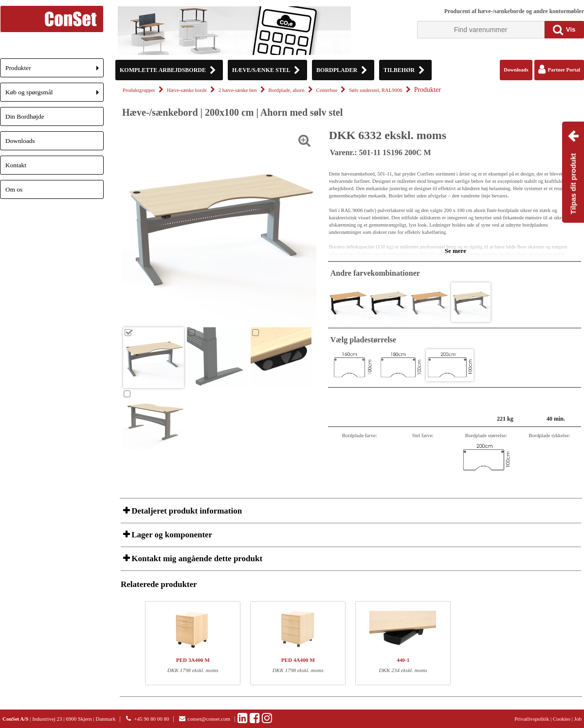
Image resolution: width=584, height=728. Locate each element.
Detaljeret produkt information (186, 511)
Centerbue (327, 90)
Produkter (55, 71)
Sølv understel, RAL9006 (375, 90)
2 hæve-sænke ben (238, 90)
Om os (14, 189)
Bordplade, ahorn (287, 90)
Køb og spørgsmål (55, 95)
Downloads (20, 141)
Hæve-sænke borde (187, 90)
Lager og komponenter (171, 535)
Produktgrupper (139, 90)
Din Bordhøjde (25, 116)
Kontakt (16, 165)
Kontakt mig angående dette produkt (196, 559)
